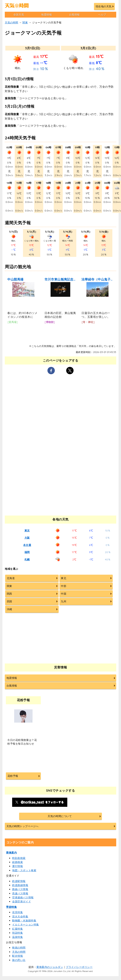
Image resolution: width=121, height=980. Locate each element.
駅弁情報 (17, 956)
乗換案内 (11, 853)
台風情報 (74, 15)
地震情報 (47, 15)
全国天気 (19, 15)
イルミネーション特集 (25, 925)
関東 (25, 23)
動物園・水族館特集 (24, 921)
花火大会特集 (20, 916)
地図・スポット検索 (24, 870)
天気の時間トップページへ (22, 826)
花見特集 (17, 912)
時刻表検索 (19, 858)
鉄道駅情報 (19, 881)
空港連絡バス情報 (23, 897)
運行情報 (17, 866)
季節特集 (11, 907)
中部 (64, 586)
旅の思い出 (19, 960)
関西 (9, 594)
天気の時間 (11, 23)
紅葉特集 (17, 929)
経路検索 (17, 862)
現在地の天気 (104, 6)
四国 (9, 601)
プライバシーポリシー (79, 967)
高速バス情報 (20, 893)
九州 (64, 601)
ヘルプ (102, 15)
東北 (64, 578)
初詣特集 (17, 933)
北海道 (11, 578)
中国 (64, 594)
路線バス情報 (20, 889)
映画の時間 (19, 948)
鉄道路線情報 (20, 885)
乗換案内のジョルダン (50, 967)
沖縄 (9, 609)
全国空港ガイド (22, 901)
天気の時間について (60, 816)
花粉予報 (13, 776)
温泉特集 (17, 937)
